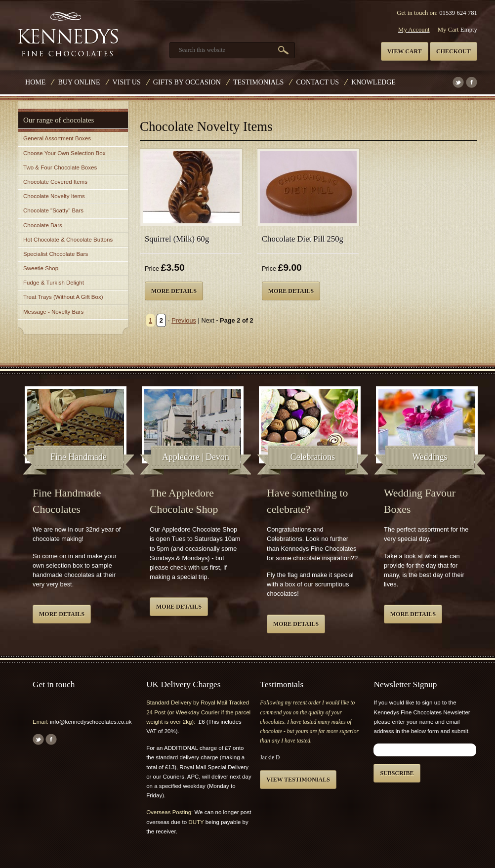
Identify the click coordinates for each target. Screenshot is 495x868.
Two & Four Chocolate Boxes (60, 167)
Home (35, 82)
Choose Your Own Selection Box (64, 153)
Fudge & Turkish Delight (54, 283)
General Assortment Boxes (57, 138)
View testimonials (298, 780)
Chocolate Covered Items (55, 182)
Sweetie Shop (41, 268)
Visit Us (127, 82)
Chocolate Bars (43, 225)
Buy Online (79, 82)
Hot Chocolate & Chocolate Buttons (68, 240)
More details (174, 291)
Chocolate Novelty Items (54, 196)
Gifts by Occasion (187, 82)
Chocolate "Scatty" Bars (53, 210)
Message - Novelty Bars (53, 312)
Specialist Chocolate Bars (56, 254)
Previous (184, 320)
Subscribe (397, 773)
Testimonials (258, 82)
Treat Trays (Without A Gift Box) (63, 297)
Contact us (317, 82)
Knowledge (373, 82)
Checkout (454, 51)
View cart (405, 51)
